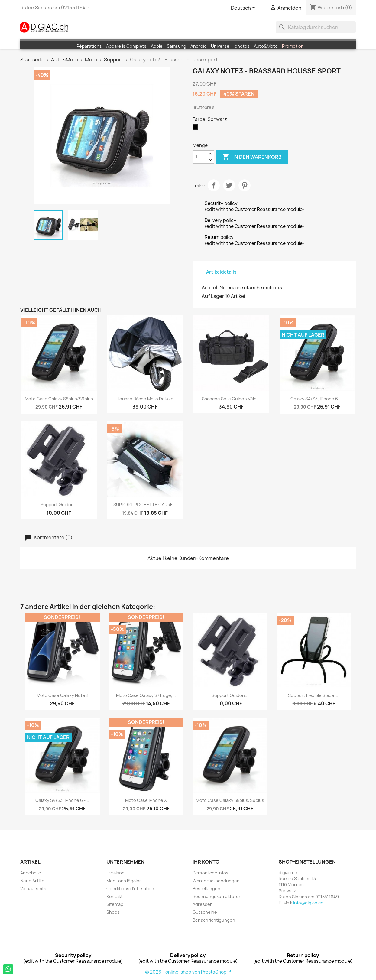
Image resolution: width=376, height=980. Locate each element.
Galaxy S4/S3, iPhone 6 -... (317, 399)
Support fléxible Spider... (314, 695)
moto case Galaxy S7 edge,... (146, 695)
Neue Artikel (33, 881)
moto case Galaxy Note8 (62, 695)
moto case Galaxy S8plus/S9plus (59, 399)
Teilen (214, 185)
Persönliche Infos (211, 873)
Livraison (115, 873)
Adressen (203, 904)
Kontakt (115, 896)
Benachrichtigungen (214, 920)
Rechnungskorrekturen (217, 896)
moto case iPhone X (146, 800)
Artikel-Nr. (214, 288)
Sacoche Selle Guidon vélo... (231, 399)
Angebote (31, 873)
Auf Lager (213, 296)
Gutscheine (205, 912)
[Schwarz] (196, 129)
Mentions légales (124, 881)
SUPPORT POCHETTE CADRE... (145, 505)
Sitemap (115, 904)
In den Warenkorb (252, 157)
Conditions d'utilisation (130, 889)
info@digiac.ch (308, 903)
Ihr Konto (206, 862)
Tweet (229, 185)
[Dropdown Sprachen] (244, 8)
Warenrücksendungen (216, 881)
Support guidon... (59, 505)
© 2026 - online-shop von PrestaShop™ (188, 972)
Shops (113, 912)
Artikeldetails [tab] (221, 272)
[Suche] (316, 27)
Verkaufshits (33, 889)
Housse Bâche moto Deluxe (145, 399)
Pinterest (245, 185)
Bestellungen (206, 889)
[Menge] (200, 157)
